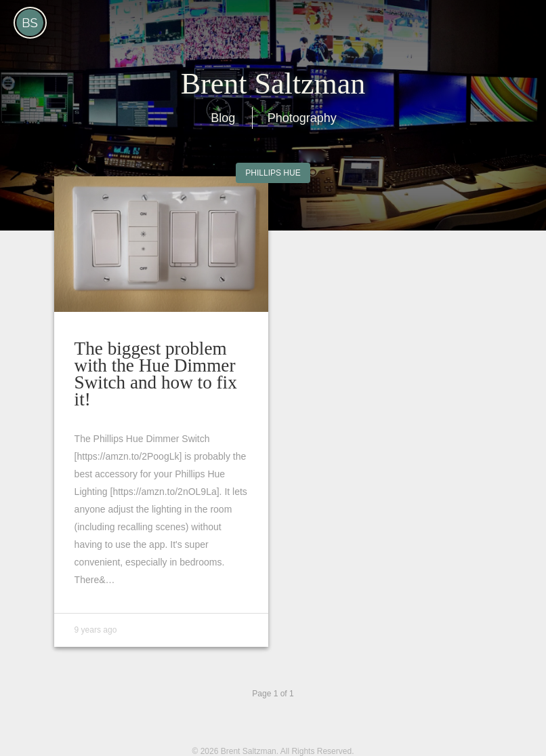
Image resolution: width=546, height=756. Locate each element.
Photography (302, 118)
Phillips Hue (273, 173)
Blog (223, 118)
